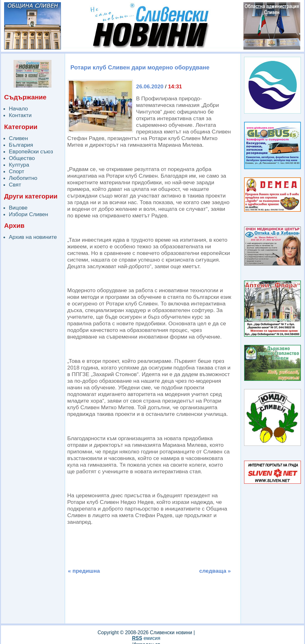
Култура (19, 165)
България (21, 145)
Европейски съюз (31, 151)
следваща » (215, 571)
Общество (22, 158)
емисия (146, 638)
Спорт (17, 171)
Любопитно (23, 178)
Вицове (18, 208)
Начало (18, 109)
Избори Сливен (28, 214)
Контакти (20, 115)
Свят (15, 185)
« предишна (84, 571)
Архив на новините (33, 237)
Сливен (18, 138)
